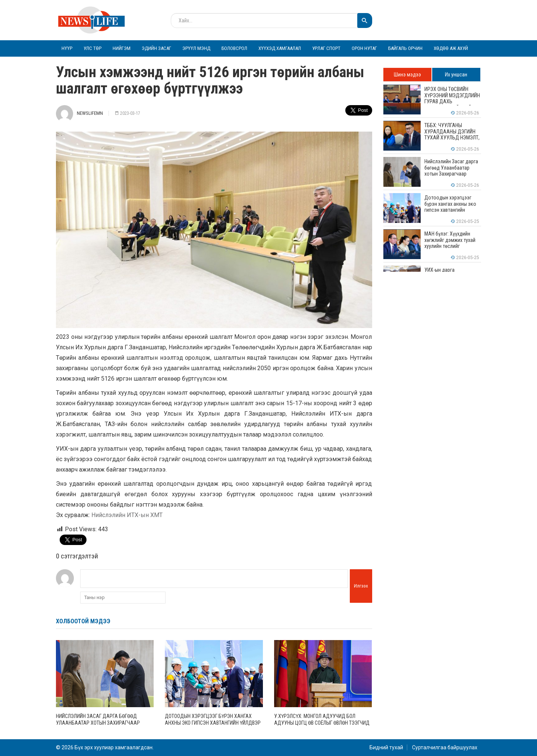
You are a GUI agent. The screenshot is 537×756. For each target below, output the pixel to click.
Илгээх (361, 586)
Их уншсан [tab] (456, 75)
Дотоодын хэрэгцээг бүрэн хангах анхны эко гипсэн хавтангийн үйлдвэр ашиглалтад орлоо (213, 723)
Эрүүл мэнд (196, 48)
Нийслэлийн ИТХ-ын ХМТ (127, 515)
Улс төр (92, 48)
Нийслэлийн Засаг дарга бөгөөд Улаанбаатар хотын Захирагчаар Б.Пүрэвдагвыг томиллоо (98, 723)
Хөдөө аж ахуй (451, 48)
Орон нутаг (364, 48)
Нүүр (67, 48)
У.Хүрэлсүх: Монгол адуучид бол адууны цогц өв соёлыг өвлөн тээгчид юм (322, 723)
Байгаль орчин (405, 48)
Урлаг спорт (326, 48)
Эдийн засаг (156, 48)
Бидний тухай (386, 747)
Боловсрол (234, 48)
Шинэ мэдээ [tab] (407, 75)
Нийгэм (122, 48)
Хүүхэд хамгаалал (280, 48)
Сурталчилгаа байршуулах (445, 747)
